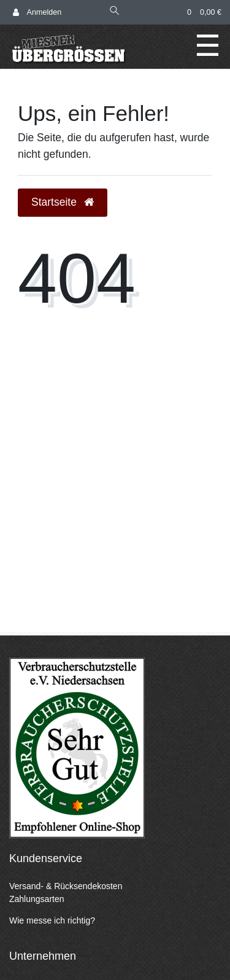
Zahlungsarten (37, 899)
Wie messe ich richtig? (52, 920)
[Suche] (115, 12)
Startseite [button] (63, 202)
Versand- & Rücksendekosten (66, 886)
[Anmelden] (37, 13)
